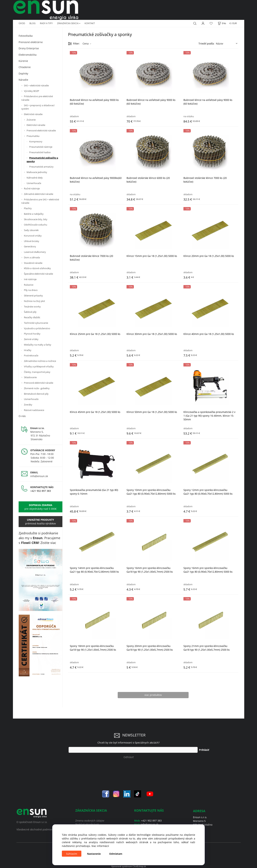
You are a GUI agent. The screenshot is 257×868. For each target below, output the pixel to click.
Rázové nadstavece (34, 410)
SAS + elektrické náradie (36, 85)
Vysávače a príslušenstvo (37, 328)
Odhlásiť (129, 757)
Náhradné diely (35, 178)
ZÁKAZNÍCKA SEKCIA (68, 23)
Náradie (23, 80)
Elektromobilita (28, 55)
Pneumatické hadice (40, 152)
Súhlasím (72, 854)
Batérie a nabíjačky (34, 214)
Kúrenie (23, 61)
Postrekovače (31, 355)
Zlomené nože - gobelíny (37, 388)
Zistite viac (48, 543)
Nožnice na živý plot (34, 301)
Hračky (28, 350)
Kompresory (36, 141)
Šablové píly (30, 312)
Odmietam (116, 854)
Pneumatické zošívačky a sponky (42, 160)
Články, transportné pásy (37, 372)
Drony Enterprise (29, 48)
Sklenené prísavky (33, 296)
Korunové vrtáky (33, 236)
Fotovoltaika (26, 36)
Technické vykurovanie (36, 323)
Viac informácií (100, 846)
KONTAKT (90, 23)
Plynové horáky (32, 334)
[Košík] (222, 23)
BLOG (32, 23)
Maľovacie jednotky (37, 172)
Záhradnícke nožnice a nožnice (40, 361)
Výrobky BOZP (32, 91)
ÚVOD (22, 23)
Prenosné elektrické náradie (41, 130)
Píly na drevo (31, 290)
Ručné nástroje (32, 188)
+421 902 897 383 (41, 491)
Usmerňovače (34, 183)
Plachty (28, 208)
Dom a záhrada (32, 257)
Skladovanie (30, 377)
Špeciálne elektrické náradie (38, 274)
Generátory (30, 246)
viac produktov (153, 695)
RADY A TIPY (46, 23)
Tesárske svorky (32, 307)
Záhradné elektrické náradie (39, 194)
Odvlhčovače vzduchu (36, 225)
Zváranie (31, 120)
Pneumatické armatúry (41, 167)
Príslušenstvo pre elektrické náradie (37, 98)
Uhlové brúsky (32, 241)
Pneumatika (33, 136)
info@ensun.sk (39, 476)
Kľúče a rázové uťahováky (37, 268)
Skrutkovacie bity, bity (36, 219)
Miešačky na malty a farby (38, 345)
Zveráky (28, 405)
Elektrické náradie (33, 114)
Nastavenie (94, 854)
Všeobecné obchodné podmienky (36, 829)
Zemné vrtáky (31, 339)
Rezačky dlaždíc (32, 317)
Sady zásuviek (31, 230)
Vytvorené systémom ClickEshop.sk (129, 866)
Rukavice (29, 285)
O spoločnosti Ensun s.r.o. (32, 822)
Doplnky (23, 73)
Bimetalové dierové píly (36, 394)
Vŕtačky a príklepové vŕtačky (39, 366)
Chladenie (25, 67)
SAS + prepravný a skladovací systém (38, 107)
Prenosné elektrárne (31, 42)
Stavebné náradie (33, 263)
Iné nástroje (30, 279)
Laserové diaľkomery (35, 252)
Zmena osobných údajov (90, 821)
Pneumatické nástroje (41, 147)
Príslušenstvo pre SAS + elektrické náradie (40, 201)
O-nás (22, 416)
